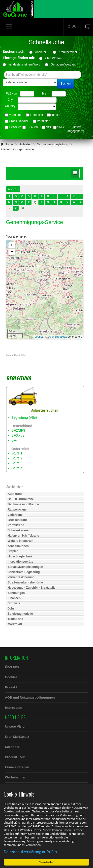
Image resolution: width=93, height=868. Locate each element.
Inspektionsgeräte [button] (20, 562)
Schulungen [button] (16, 593)
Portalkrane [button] (16, 525)
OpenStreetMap (58, 337)
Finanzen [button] (14, 598)
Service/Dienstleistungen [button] (25, 567)
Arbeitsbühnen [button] (18, 546)
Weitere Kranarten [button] (20, 541)
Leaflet (39, 337)
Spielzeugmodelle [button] (20, 614)
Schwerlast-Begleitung (53, 144)
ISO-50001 (34, 127)
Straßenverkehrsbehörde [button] (25, 582)
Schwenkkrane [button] (18, 530)
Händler (55, 115)
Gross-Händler (19, 121)
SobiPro (22, 355)
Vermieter (15, 115)
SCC (49, 127)
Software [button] (14, 603)
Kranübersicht (69, 52)
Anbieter (42, 52)
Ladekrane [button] (15, 515)
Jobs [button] (11, 609)
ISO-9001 (15, 127)
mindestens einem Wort (24, 64)
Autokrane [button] (15, 494)
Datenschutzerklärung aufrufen (31, 852)
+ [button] (12, 245)
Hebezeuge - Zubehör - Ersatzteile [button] (32, 588)
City (10, 100)
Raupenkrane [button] (17, 510)
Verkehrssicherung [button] (21, 577)
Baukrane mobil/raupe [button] (23, 504)
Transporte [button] (15, 619)
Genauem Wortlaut (63, 64)
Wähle (13, 189)
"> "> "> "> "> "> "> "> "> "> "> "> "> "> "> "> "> (37, 107)
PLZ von (12, 94)
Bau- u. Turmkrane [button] (21, 499)
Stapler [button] (13, 551)
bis (44, 94)
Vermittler (43, 121)
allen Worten (53, 58)
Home (9, 144)
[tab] (45, 494)
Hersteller (37, 115)
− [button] (12, 252)
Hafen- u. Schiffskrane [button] (23, 536)
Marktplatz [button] (15, 624)
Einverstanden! (47, 862)
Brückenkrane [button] (18, 520)
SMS (61, 127)
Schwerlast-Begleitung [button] (24, 572)
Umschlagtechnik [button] (20, 556)
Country (10, 106)
